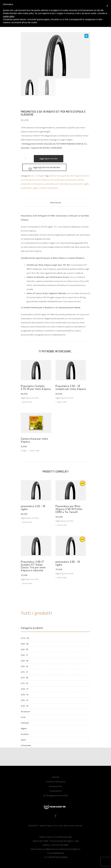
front (59, 176)
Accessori (25, 712)
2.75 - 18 (24, 678)
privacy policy (55, 786)
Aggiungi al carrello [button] (30, 398)
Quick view (27, 402)
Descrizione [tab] (55, 203)
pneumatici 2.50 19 (75, 180)
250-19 (52, 176)
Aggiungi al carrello (49, 159)
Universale (26, 745)
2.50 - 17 (24, 655)
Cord (23, 717)
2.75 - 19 (24, 683)
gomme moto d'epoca (39, 180)
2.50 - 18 (24, 661)
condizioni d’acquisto (55, 782)
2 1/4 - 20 (25, 638)
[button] (86, 36)
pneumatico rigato (30, 188)
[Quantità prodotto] (27, 159)
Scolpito (25, 734)
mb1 (52, 180)
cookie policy (55, 791)
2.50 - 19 (34, 176)
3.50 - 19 (24, 706)
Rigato (42, 176)
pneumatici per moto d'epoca (58, 184)
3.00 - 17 (25, 689)
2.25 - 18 (24, 649)
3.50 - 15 (24, 700)
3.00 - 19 (25, 695)
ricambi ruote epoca (49, 188)
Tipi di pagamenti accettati (56, 796)
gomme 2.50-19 (69, 176)
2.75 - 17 (24, 672)
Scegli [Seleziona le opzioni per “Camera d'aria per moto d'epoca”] (24, 451)
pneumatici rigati (80, 184)
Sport (23, 740)
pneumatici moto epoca (32, 184)
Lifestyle (25, 723)
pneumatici (60, 180)
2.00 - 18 (25, 644)
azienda (55, 777)
